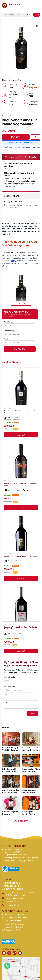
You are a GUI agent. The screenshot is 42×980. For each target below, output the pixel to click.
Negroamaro (35, 87)
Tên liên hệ (20, 325)
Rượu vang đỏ (7, 116)
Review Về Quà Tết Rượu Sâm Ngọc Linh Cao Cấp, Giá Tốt (30, 750)
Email (20, 342)
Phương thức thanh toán (14, 924)
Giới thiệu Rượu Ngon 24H (14, 915)
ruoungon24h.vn (13, 905)
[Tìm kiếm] (28, 15)
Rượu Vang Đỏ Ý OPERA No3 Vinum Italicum (20, 556)
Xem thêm (21, 303)
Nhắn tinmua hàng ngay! (21, 143)
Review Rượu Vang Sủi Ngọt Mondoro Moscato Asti (10, 771)
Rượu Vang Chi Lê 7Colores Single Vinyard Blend (20, 484)
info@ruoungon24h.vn (15, 898)
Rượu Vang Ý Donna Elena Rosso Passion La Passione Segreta (20, 628)
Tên (6, 694)
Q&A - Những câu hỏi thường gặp (17, 918)
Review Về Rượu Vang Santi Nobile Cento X (29, 791)
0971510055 (25, 201)
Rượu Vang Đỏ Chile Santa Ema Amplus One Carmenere (21, 412)
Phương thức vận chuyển (14, 927)
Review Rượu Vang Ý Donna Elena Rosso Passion (31, 770)
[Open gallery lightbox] (37, 26)
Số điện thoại (20, 333)
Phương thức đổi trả (12, 930)
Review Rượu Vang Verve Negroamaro (10, 813)
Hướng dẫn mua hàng (13, 921)
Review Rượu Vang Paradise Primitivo (29, 813)
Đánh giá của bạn (10, 677)
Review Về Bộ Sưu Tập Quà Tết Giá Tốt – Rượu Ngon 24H (11, 750)
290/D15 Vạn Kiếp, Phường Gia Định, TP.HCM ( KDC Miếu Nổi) (21, 206)
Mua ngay (16, 137)
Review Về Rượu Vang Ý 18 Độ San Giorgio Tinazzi (10, 791)
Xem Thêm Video (21, 821)
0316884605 (17, 849)
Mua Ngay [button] (21, 435)
